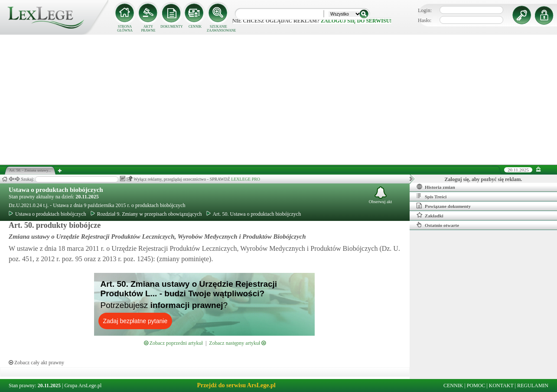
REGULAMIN (533, 386)
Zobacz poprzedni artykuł (173, 343)
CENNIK (195, 27)
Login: (425, 10)
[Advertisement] (279, 100)
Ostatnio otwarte (438, 225)
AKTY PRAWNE (148, 29)
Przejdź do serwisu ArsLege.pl (236, 385)
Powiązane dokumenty (444, 206)
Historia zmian (436, 187)
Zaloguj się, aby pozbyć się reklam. (484, 179)
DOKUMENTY (172, 27)
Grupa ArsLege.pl (83, 386)
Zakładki (430, 215)
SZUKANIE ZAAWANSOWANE (218, 29)
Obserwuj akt (381, 195)
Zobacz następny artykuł (237, 343)
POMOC (476, 386)
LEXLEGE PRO (246, 179)
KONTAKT (501, 386)
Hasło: (425, 20)
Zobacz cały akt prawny (36, 363)
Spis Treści (432, 196)
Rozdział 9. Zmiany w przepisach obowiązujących (146, 214)
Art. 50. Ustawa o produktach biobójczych (254, 214)
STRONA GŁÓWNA (125, 29)
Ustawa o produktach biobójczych (56, 190)
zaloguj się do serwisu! (356, 21)
